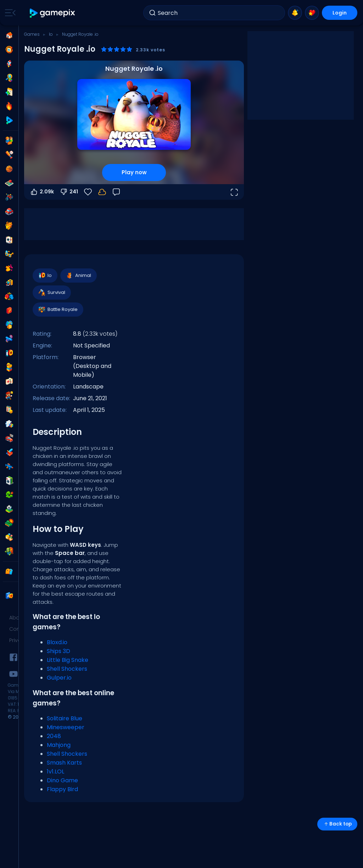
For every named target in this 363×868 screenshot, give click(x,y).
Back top (337, 824)
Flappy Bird (62, 789)
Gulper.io (59, 678)
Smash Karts (64, 763)
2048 (54, 736)
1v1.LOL (55, 771)
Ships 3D (58, 651)
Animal (78, 276)
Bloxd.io (57, 642)
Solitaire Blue (65, 718)
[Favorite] (88, 192)
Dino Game (62, 780)
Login (340, 13)
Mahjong (59, 745)
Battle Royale (58, 310)
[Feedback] (116, 192)
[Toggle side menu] (9, 13)
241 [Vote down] (69, 192)
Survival (51, 293)
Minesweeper (66, 727)
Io (51, 34)
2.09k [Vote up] (42, 192)
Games (32, 34)
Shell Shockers (67, 669)
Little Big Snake (68, 660)
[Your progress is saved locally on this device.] (102, 192)
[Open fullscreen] (234, 192)
